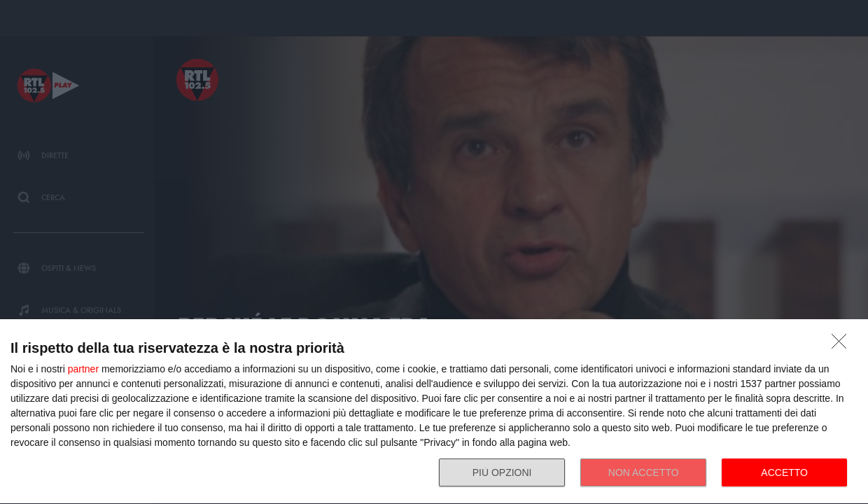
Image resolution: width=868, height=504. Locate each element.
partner (83, 369)
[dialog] (434, 412)
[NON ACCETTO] (843, 345)
